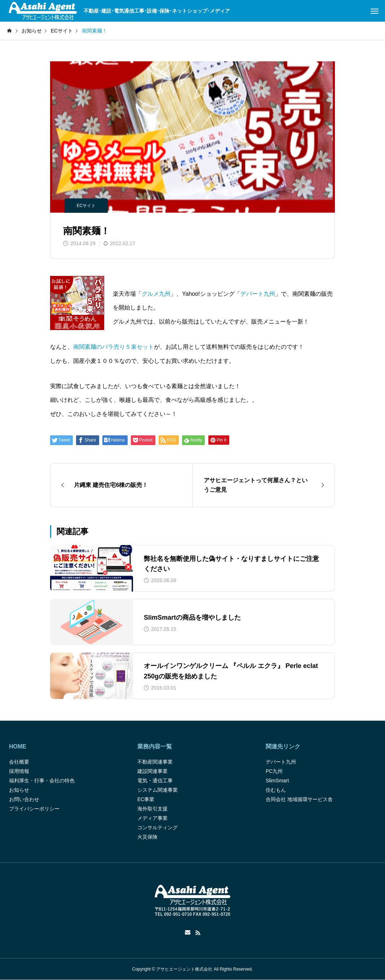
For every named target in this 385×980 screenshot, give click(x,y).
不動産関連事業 (155, 762)
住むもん (276, 790)
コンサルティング (158, 827)
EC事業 (146, 799)
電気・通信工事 (155, 781)
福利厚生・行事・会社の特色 (42, 781)
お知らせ (19, 790)
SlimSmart (277, 781)
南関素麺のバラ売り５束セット (114, 347)
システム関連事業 (158, 790)
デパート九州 (258, 294)
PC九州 (274, 771)
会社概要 (19, 762)
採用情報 (19, 771)
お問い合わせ (24, 799)
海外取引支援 (152, 809)
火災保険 (147, 837)
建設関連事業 (152, 771)
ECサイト (86, 206)
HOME (18, 746)
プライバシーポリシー (34, 809)
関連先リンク (283, 746)
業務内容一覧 (155, 746)
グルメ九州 (156, 294)
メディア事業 (152, 818)
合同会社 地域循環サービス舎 (299, 799)
